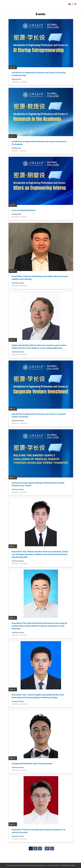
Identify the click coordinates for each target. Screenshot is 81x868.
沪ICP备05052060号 (53, 865)
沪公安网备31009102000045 (67, 865)
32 (47, 848)
